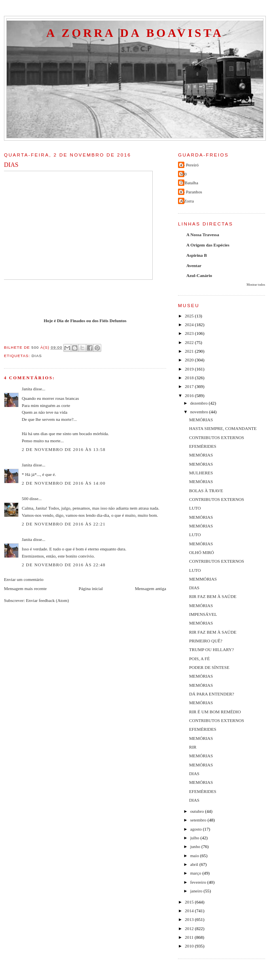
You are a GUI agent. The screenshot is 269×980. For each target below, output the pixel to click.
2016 (190, 395)
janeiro (197, 891)
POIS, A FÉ (199, 659)
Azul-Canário (199, 275)
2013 (190, 919)
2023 (190, 333)
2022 (190, 342)
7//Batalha (189, 183)
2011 (190, 937)
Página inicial (91, 588)
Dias (37, 356)
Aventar (194, 266)
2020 (190, 360)
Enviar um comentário (24, 579)
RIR (193, 747)
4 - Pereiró (189, 165)
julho (195, 838)
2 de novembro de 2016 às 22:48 (64, 565)
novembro (200, 412)
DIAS (194, 588)
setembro (199, 820)
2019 (190, 369)
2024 (190, 325)
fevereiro (199, 882)
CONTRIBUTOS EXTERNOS (217, 437)
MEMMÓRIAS (203, 579)
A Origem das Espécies (208, 245)
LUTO (195, 508)
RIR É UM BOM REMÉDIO (215, 712)
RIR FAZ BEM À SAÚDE (213, 596)
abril (195, 864)
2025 (190, 316)
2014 (190, 911)
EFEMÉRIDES (203, 446)
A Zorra (187, 201)
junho (196, 846)
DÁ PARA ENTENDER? (212, 694)
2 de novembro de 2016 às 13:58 (64, 449)
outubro (198, 811)
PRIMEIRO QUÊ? (206, 641)
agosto (197, 829)
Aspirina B (197, 255)
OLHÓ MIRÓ (202, 552)
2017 (190, 386)
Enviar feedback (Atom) (48, 600)
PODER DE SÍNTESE (209, 667)
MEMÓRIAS (201, 420)
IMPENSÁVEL (203, 614)
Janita (27, 389)
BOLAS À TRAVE (206, 491)
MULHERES (201, 473)
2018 (190, 378)
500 (25, 499)
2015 (190, 902)
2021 (190, 351)
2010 (190, 946)
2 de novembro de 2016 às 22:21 (64, 524)
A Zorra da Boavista (135, 33)
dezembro (200, 403)
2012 (190, 928)
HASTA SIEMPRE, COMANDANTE (223, 428)
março (196, 873)
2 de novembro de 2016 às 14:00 (64, 483)
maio (195, 856)
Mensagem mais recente (25, 588)
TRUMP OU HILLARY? (211, 650)
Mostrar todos (256, 285)
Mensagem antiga (151, 588)
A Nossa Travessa (203, 235)
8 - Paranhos (191, 192)
